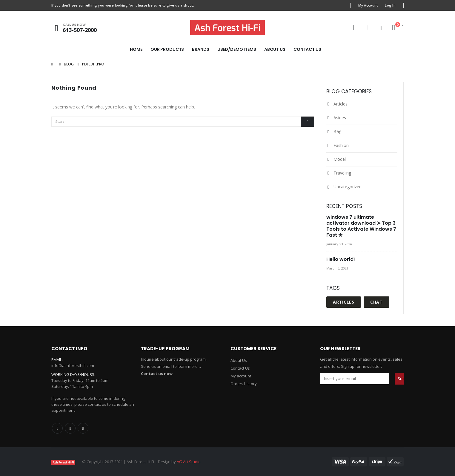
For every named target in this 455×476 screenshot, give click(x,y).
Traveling (342, 173)
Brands (200, 49)
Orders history (244, 384)
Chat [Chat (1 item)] (376, 302)
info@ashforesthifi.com (73, 365)
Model (340, 159)
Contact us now (157, 374)
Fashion (341, 145)
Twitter (70, 428)
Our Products (167, 49)
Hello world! (341, 259)
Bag (337, 131)
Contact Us (307, 49)
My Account (368, 5)
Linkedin (83, 428)
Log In (390, 5)
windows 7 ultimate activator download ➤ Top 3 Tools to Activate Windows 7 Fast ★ (361, 226)
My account (241, 376)
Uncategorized (348, 187)
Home (136, 49)
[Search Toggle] (381, 28)
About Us (275, 49)
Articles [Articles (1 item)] (344, 302)
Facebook (57, 428)
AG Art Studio (189, 462)
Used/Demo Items (237, 49)
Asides (340, 118)
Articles (341, 104)
